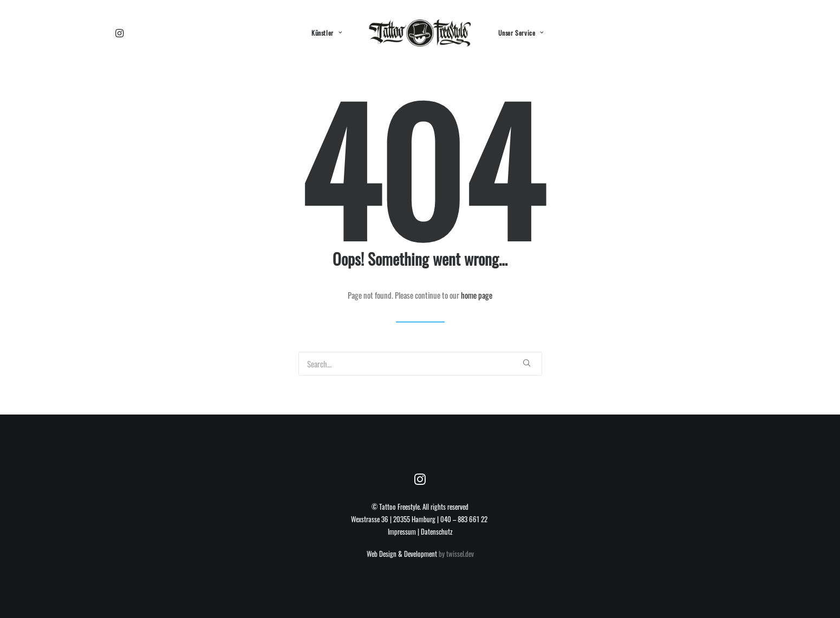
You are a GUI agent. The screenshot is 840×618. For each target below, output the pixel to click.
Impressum (402, 531)
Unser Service (521, 33)
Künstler (327, 33)
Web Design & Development (402, 554)
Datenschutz (437, 531)
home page (477, 295)
